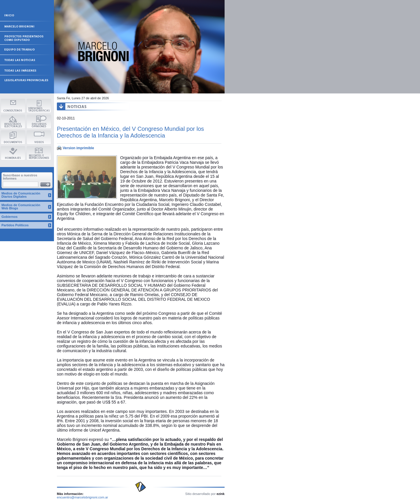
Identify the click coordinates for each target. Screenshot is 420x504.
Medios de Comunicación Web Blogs (21, 207)
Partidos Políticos (15, 225)
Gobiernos (9, 217)
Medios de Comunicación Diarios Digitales (21, 195)
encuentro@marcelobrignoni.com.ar (83, 497)
